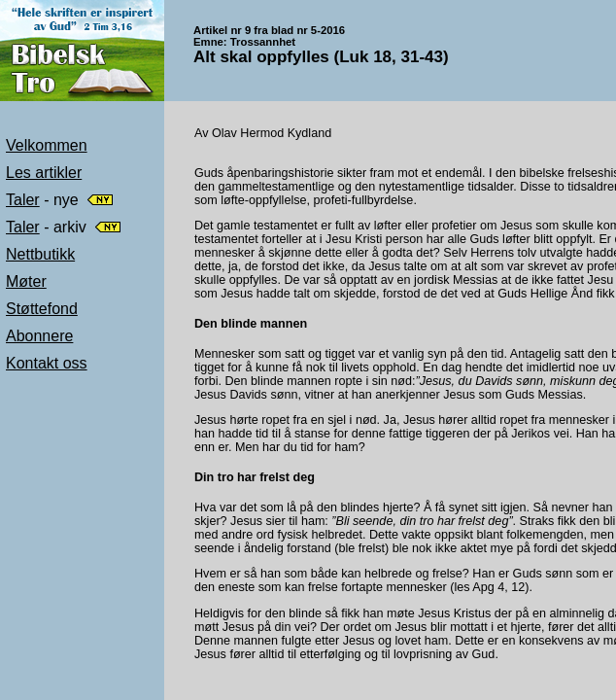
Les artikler (44, 173)
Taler (23, 200)
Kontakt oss (47, 363)
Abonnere (39, 336)
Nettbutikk (40, 254)
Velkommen (47, 145)
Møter (26, 281)
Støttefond (42, 309)
